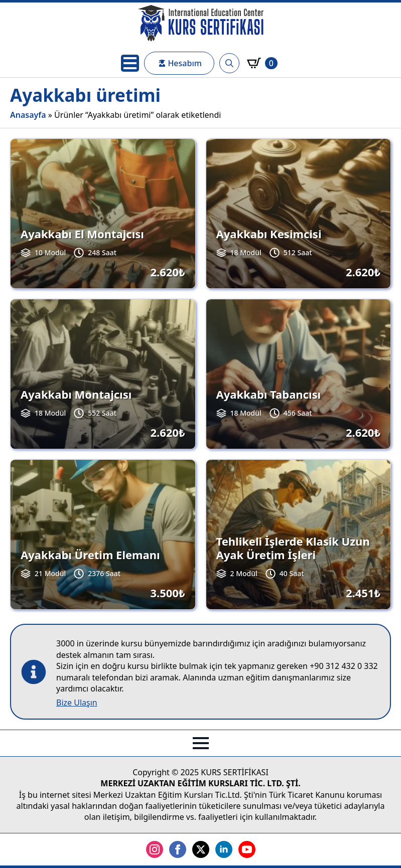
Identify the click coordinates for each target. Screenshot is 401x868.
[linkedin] (224, 849)
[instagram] (155, 849)
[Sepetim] (262, 63)
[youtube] (247, 849)
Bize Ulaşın (77, 703)
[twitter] (201, 849)
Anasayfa (28, 115)
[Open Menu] (130, 63)
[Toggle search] (229, 63)
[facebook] (178, 849)
